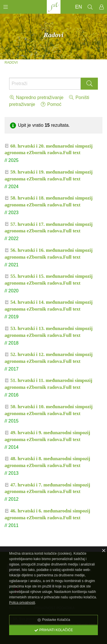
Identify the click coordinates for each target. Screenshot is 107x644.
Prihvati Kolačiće (54, 630)
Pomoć (51, 104)
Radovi (11, 63)
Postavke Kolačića (53, 620)
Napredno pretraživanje (36, 97)
